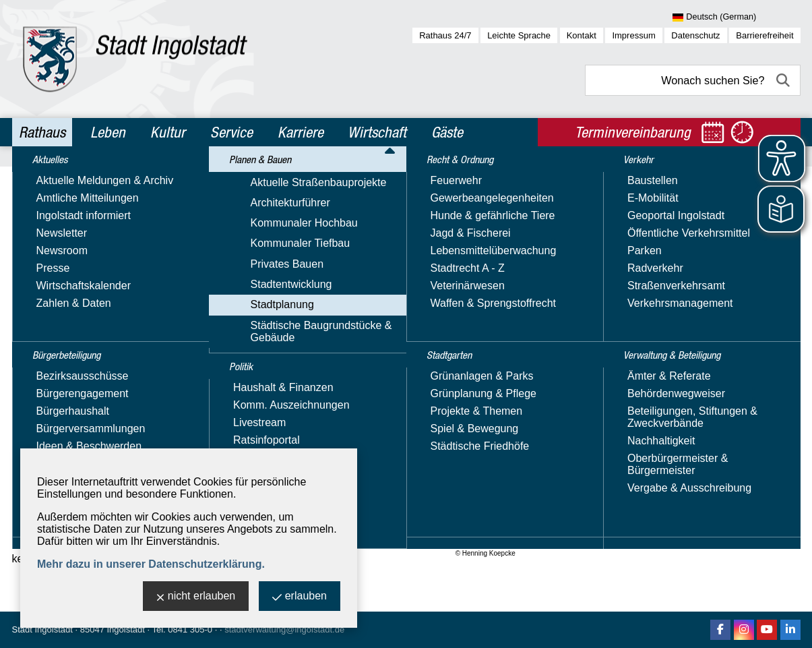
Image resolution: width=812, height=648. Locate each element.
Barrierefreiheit (764, 35)
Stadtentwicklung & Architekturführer (302, 178)
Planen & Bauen (119, 178)
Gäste (447, 132)
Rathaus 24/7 (445, 35)
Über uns (673, 490)
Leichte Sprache (519, 35)
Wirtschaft (377, 132)
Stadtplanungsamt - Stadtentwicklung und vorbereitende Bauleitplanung (721, 259)
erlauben (300, 597)
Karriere (301, 132)
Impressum (633, 35)
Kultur (168, 132)
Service (231, 132)
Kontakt (582, 35)
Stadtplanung (191, 178)
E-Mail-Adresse (688, 392)
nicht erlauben (196, 597)
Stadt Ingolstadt (42, 629)
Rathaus (42, 132)
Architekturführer (67, 433)
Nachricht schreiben (698, 404)
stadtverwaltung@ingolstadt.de (284, 629)
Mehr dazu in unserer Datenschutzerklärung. (151, 564)
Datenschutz (695, 35)
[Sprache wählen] (736, 18)
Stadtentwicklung (68, 285)
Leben (108, 132)
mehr (371, 395)
